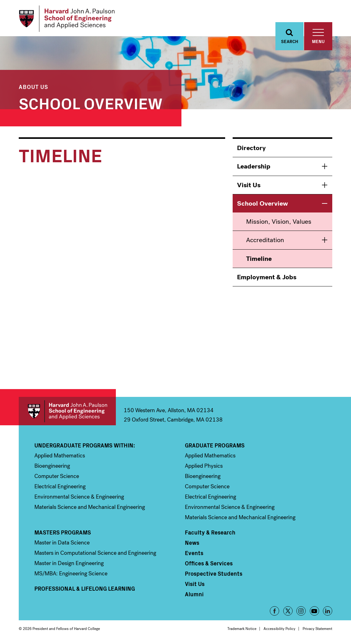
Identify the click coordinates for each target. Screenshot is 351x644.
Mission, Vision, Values (279, 222)
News (192, 543)
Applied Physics (204, 466)
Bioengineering (52, 466)
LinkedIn (328, 611)
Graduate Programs (215, 445)
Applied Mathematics (60, 456)
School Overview (91, 102)
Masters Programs (63, 532)
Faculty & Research (210, 532)
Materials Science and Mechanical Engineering (90, 507)
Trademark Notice (242, 629)
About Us (33, 87)
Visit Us (249, 185)
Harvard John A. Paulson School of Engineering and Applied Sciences (67, 411)
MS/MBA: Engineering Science (71, 573)
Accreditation (265, 240)
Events (194, 553)
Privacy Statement (317, 629)
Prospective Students (214, 573)
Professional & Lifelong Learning (85, 588)
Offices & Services (209, 563)
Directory (251, 148)
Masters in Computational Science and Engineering (95, 553)
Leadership (254, 166)
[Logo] (67, 19)
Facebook (274, 611)
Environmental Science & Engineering (79, 497)
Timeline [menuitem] (259, 259)
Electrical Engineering (60, 486)
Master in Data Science (62, 543)
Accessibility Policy (279, 629)
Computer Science (57, 476)
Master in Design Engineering (69, 563)
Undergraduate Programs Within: (85, 445)
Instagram (301, 611)
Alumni (194, 594)
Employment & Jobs (267, 277)
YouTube (314, 611)
